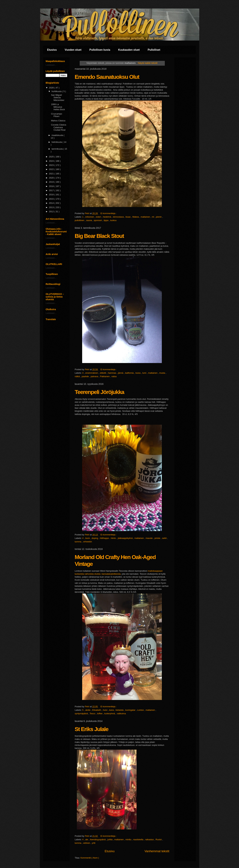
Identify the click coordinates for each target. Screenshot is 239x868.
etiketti (103, 373)
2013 (52, 207)
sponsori (98, 220)
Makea (136, 217)
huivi (105, 710)
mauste (149, 538)
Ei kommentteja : (109, 213)
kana (112, 710)
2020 (52, 178)
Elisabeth (97, 710)
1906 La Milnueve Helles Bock (58, 107)
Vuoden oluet (73, 50)
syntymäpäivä (82, 713)
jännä (121, 373)
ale (87, 839)
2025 (52, 157)
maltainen (146, 217)
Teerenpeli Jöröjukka (99, 392)
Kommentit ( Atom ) (90, 858)
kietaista (120, 710)
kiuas (128, 217)
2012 (52, 212)
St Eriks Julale (91, 729)
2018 (52, 186)
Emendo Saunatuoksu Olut (107, 77)
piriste (158, 538)
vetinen (87, 843)
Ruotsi (159, 839)
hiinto (114, 538)
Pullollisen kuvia (100, 50)
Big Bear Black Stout (99, 236)
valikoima (121, 713)
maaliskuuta (58, 135)
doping (95, 538)
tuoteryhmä (110, 713)
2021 (52, 174)
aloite (88, 710)
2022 (52, 169)
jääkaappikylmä (126, 538)
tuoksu (113, 220)
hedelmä (107, 217)
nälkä (78, 376)
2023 (52, 165)
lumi (145, 373)
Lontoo (141, 710)
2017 (52, 190)
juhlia (110, 839)
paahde (86, 376)
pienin (159, 217)
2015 (52, 199)
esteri (99, 217)
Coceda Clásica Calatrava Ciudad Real (59, 127)
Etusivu (52, 50)
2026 (52, 88)
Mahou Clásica (58, 121)
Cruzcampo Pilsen (56, 115)
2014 (52, 203)
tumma (78, 542)
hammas (112, 373)
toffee (100, 713)
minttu (129, 839)
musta (163, 373)
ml (153, 217)
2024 (52, 161)
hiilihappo (105, 538)
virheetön (88, 542)
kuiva (138, 373)
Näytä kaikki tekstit (148, 63)
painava (95, 376)
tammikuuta (58, 149)
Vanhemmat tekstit (157, 851)
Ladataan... (51, 65)
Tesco (93, 713)
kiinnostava (119, 217)
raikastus (150, 839)
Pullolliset (154, 50)
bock (88, 538)
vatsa (114, 376)
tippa (106, 220)
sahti (165, 538)
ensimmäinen (92, 373)
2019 (52, 182)
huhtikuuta (57, 91)
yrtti (94, 843)
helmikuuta (57, 142)
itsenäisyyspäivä (98, 839)
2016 (52, 195)
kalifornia (130, 373)
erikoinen (90, 217)
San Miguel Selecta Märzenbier (58, 98)
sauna (89, 220)
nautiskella (139, 839)
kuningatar (131, 710)
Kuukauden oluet (129, 50)
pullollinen (80, 220)
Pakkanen (105, 376)
